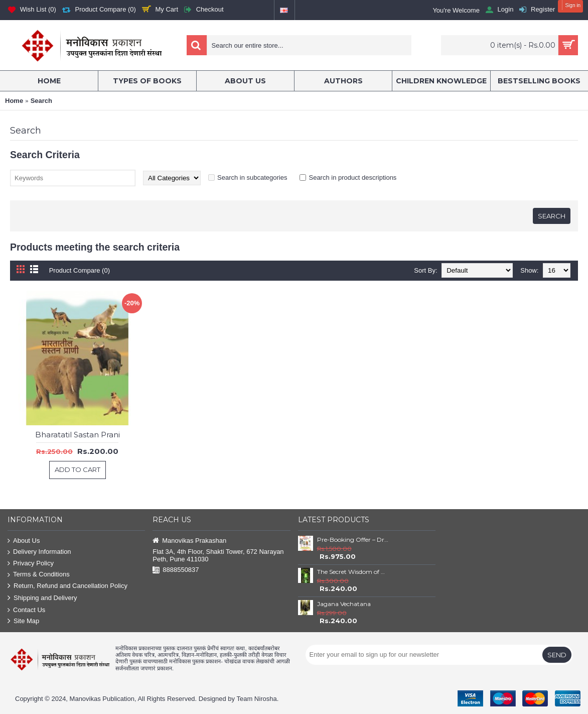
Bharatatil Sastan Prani (78, 435)
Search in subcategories (252, 177)
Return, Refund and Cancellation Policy (67, 586)
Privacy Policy (31, 564)
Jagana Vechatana (344, 604)
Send (557, 655)
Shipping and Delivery (42, 598)
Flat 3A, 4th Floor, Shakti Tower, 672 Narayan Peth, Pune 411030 (218, 555)
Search (41, 101)
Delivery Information (39, 552)
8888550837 (176, 570)
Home (14, 101)
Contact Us (26, 610)
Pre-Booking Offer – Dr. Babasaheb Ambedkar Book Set (353, 540)
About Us (24, 541)
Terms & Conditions (39, 575)
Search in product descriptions (352, 177)
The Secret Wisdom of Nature (353, 572)
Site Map (23, 621)
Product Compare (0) (80, 270)
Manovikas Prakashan (189, 541)
